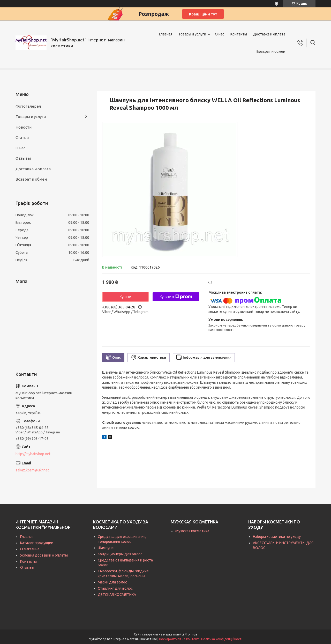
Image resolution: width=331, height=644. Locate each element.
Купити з (176, 297)
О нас (220, 34)
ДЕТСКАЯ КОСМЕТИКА (117, 595)
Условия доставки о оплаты (44, 555)
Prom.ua (191, 634)
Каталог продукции (37, 543)
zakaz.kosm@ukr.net (32, 470)
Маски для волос (112, 582)
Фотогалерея (28, 106)
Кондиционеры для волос (120, 554)
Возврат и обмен (271, 51)
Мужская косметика (192, 531)
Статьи (22, 138)
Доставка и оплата (269, 34)
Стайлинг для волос (115, 588)
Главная (166, 34)
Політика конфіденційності (222, 639)
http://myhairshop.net (33, 454)
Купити (126, 297)
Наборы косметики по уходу (277, 537)
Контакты (239, 34)
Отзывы (23, 158)
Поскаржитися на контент (179, 639)
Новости (24, 127)
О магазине (30, 549)
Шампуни (106, 548)
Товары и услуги (192, 34)
